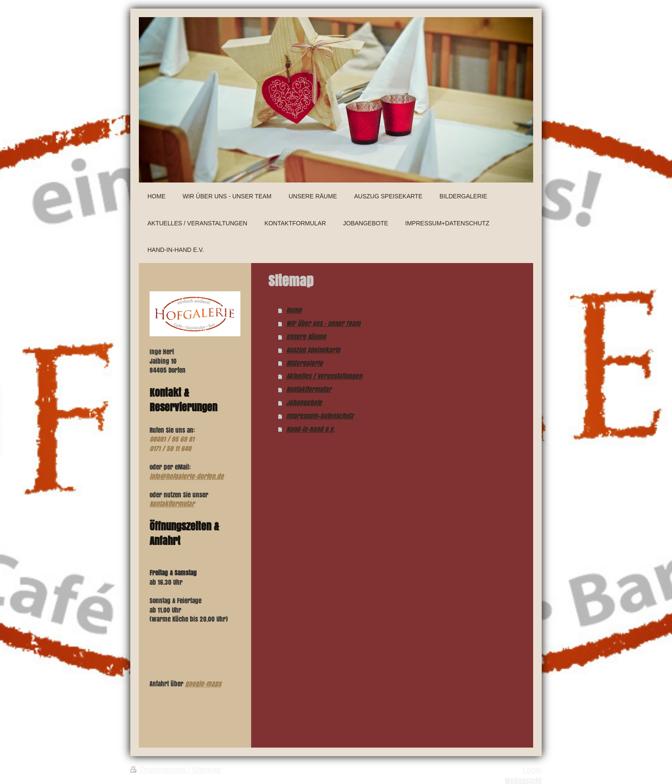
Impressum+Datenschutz (320, 416)
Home (294, 310)
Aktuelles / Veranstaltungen (324, 376)
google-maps (203, 684)
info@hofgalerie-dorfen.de (187, 476)
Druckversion (159, 770)
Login (532, 770)
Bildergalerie (304, 363)
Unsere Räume (306, 337)
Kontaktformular (309, 389)
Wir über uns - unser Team (323, 323)
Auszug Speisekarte (313, 350)
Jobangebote (304, 402)
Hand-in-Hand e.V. (310, 429)
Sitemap (206, 770)
